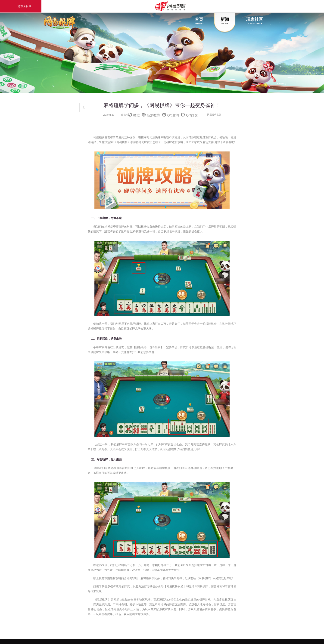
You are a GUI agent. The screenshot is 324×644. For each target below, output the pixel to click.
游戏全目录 (21, 6)
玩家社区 (255, 21)
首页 (199, 21)
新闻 (225, 21)
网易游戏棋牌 (214, 115)
